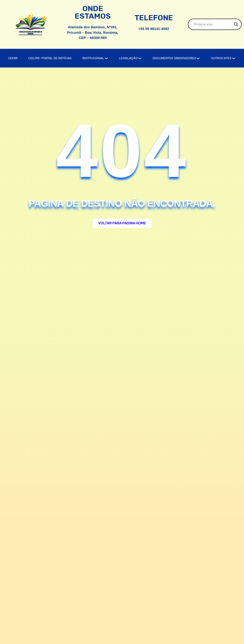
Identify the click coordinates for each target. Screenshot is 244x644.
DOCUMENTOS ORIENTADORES (177, 58)
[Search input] (213, 24)
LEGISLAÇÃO (131, 58)
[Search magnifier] (236, 24)
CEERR (13, 58)
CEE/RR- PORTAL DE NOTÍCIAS (50, 58)
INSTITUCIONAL (95, 58)
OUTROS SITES (223, 58)
